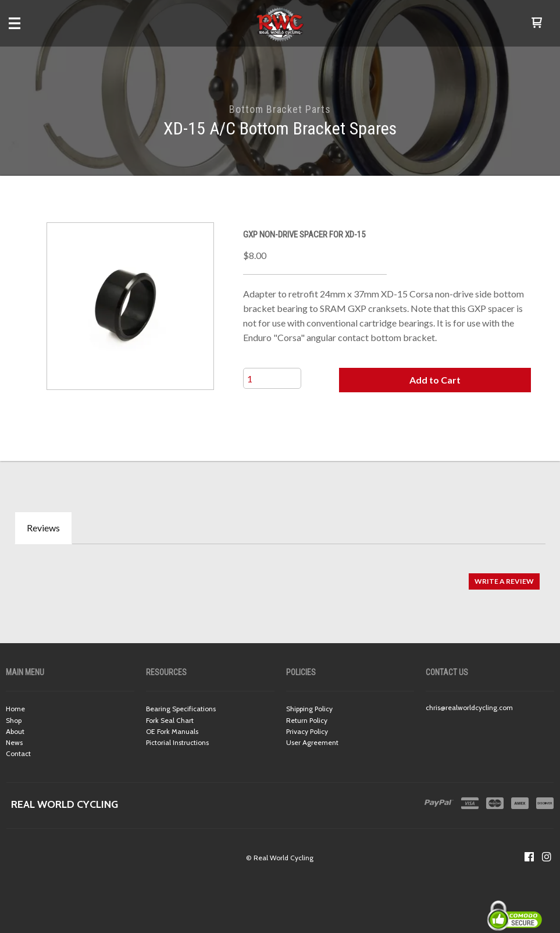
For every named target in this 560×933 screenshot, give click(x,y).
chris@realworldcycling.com (469, 707)
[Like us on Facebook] (529, 857)
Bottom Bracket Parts (280, 109)
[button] (537, 23)
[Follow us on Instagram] (547, 857)
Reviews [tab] (43, 528)
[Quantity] (272, 378)
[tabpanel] (280, 575)
